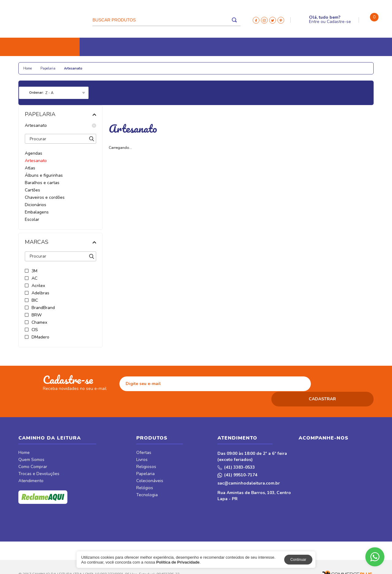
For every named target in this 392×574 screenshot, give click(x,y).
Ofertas (144, 438)
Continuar (298, 560)
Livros (30, 65)
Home (24, 438)
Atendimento (31, 466)
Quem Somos (31, 445)
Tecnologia (188, 65)
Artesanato (60, 126)
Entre (314, 22)
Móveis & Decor (298, 65)
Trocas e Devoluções (39, 459)
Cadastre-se (339, 22)
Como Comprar (33, 452)
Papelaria (89, 65)
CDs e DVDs (221, 65)
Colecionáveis (123, 65)
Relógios (156, 65)
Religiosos (58, 65)
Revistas (251, 65)
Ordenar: (36, 93)
